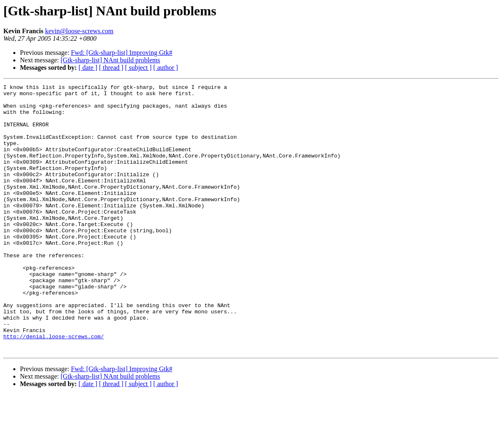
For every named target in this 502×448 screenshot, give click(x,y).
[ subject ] (138, 68)
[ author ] (166, 68)
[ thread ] (111, 68)
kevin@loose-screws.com (79, 31)
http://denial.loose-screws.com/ (54, 387)
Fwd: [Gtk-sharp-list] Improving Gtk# (122, 53)
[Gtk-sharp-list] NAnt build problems (111, 60)
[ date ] (88, 68)
